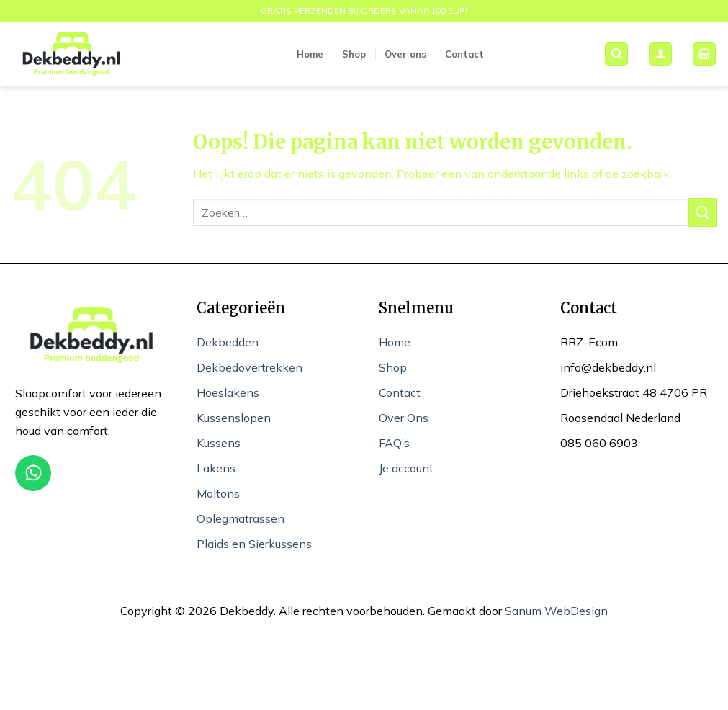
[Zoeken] (616, 54)
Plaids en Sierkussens (254, 544)
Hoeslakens (228, 392)
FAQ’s (394, 443)
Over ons (405, 54)
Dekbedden (228, 342)
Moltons (218, 493)
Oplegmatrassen (241, 518)
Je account (406, 468)
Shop (354, 54)
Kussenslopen (234, 418)
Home (310, 54)
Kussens (219, 443)
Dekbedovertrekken (250, 367)
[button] (660, 54)
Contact (464, 54)
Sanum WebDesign (556, 611)
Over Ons (404, 418)
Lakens (216, 468)
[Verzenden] (703, 212)
